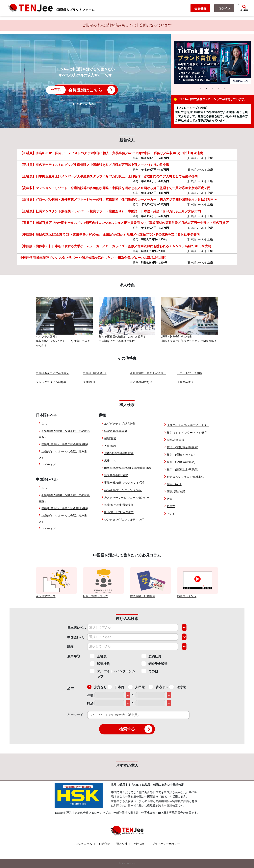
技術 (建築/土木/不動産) (182, 470)
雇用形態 (74, 656)
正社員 (98, 656)
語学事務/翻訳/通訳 (116, 475)
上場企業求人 (185, 382)
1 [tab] (200, 88)
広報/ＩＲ (110, 461)
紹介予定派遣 (154, 664)
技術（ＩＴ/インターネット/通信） (189, 433)
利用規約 (140, 844)
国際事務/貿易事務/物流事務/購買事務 (128, 468)
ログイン (224, 9)
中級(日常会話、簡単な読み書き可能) (65, 444)
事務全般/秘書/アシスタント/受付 (125, 483)
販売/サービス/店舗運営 (119, 512)
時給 (90, 704)
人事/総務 (110, 446)
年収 (90, 696)
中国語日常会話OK (95, 373)
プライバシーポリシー (166, 844)
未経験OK (89, 382)
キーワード (75, 715)
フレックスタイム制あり (51, 382)
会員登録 (200, 9)
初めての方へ (85, 104)
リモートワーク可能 (190, 373)
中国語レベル (77, 637)
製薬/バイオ (174, 484)
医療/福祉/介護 (176, 492)
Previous (171, 62)
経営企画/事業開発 (116, 431)
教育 (170, 499)
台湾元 (178, 687)
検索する (136, 729)
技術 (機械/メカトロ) (181, 455)
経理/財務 (110, 438)
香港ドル (158, 687)
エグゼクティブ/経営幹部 (120, 424)
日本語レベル (77, 628)
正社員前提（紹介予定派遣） (148, 373)
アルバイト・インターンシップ (113, 673)
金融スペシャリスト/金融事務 (185, 477)
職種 (70, 647)
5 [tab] (224, 88)
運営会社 (123, 844)
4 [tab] (218, 88)
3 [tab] (212, 88)
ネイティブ (48, 465)
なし (44, 424)
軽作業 (171, 506)
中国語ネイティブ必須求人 (53, 373)
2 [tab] (206, 88)
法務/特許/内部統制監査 (119, 453)
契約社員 (151, 656)
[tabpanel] (212, 62)
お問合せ (105, 844)
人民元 (136, 687)
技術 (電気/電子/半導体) (182, 447)
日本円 (116, 687)
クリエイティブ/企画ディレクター (188, 425)
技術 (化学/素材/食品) (181, 462)
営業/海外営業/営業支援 (119, 505)
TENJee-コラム (84, 844)
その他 (171, 514)
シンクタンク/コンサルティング (124, 520)
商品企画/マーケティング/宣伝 (123, 490)
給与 (70, 689)
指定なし (97, 687)
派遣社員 (100, 664)
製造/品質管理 (176, 440)
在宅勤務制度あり (141, 382)
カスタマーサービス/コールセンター (127, 498)
